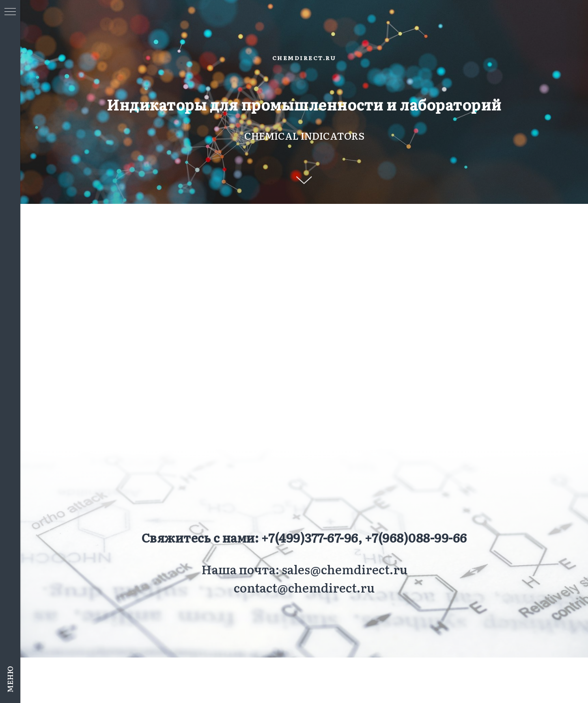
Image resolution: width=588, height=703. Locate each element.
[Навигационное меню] (10, 12)
